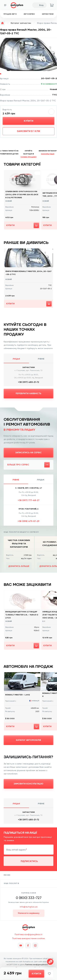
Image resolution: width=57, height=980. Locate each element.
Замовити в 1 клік (29, 131)
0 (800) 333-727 (29, 898)
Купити (29, 121)
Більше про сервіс (28, 465)
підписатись (29, 861)
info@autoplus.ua (29, 907)
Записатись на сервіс (28, 453)
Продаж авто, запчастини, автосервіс (29, 927)
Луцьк (16, 359)
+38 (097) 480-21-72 (28, 382)
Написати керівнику (29, 913)
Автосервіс (29, 14)
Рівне (41, 359)
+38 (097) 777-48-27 (29, 500)
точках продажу (28, 157)
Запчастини (48, 14)
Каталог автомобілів (28, 740)
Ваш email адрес (16, 850)
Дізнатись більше (19, 566)
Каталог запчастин (21, 23)
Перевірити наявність (28, 393)
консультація (48, 154)
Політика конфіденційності (28, 934)
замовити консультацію (28, 784)
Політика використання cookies (29, 938)
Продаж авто (10, 14)
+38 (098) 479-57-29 (28, 521)
